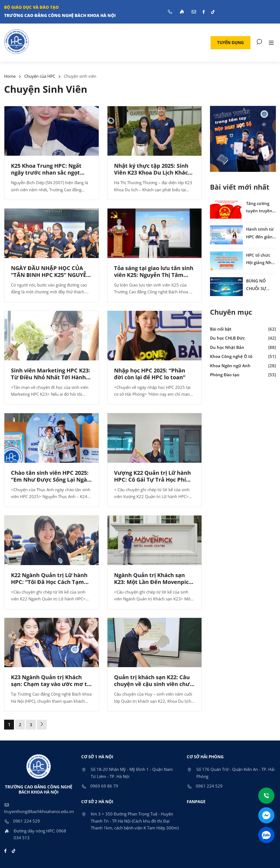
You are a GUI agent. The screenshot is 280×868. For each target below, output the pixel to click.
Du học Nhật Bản (227, 347)
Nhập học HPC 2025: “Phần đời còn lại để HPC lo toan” (150, 374)
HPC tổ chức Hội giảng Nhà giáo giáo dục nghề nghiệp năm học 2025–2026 (260, 259)
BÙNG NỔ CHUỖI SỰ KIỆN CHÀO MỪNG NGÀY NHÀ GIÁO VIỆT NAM (261, 285)
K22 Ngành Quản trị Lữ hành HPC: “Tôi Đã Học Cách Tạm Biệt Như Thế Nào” (49, 582)
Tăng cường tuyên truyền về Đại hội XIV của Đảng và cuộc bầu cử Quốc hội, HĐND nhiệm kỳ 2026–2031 (260, 208)
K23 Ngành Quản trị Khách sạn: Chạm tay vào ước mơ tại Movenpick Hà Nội (51, 684)
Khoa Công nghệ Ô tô (231, 356)
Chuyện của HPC (40, 76)
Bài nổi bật (221, 329)
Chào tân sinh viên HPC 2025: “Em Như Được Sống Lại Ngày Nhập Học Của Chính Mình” (50, 480)
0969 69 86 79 (100, 786)
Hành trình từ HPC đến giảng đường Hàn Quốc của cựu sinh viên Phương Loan (260, 233)
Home (10, 76)
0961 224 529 (22, 821)
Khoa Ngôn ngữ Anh (230, 366)
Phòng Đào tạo (225, 375)
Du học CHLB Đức (227, 338)
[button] (231, 43)
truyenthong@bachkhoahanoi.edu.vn (39, 808)
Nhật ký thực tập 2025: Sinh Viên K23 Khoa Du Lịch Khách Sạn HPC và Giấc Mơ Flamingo (154, 173)
